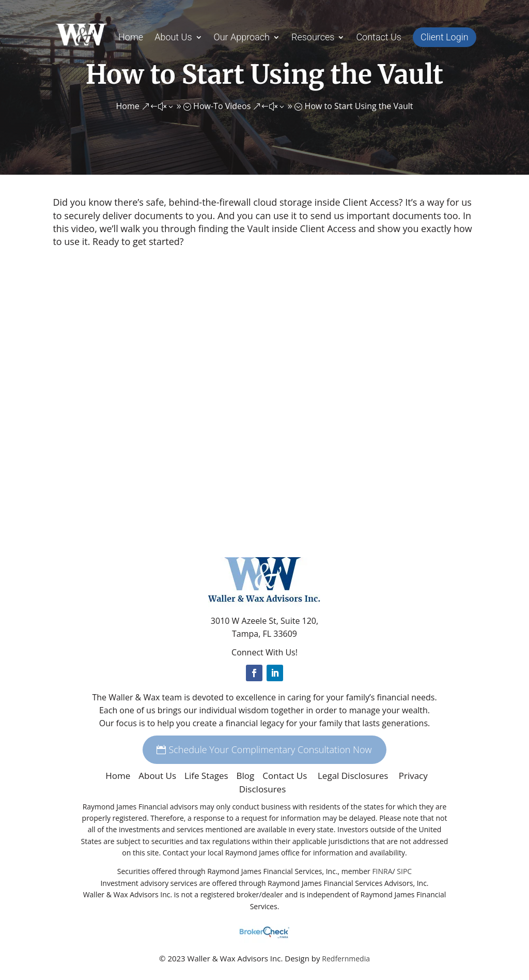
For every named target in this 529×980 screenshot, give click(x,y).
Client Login (445, 37)
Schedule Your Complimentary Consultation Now (270, 749)
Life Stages (206, 776)
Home (131, 38)
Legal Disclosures (354, 776)
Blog (246, 776)
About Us (173, 38)
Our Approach (242, 38)
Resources (313, 38)
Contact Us (379, 38)
